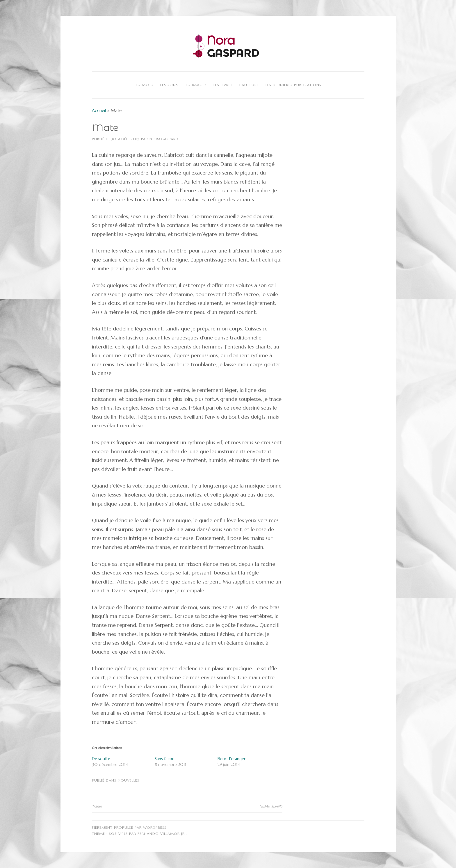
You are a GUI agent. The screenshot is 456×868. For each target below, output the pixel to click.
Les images (196, 85)
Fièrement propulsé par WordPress (129, 827)
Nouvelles (129, 780)
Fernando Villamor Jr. (162, 834)
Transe (97, 806)
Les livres (223, 85)
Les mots (144, 85)
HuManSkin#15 (271, 806)
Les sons (169, 85)
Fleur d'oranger (231, 759)
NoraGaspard (164, 139)
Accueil (99, 110)
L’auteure (249, 85)
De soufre (101, 759)
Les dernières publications (293, 85)
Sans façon (165, 759)
